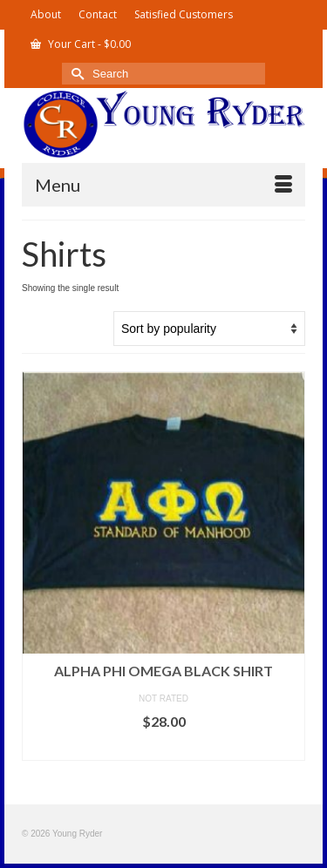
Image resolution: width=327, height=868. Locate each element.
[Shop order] (209, 329)
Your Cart (81, 44)
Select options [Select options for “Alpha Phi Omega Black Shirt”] (164, 747)
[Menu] (163, 185)
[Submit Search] (75, 74)
